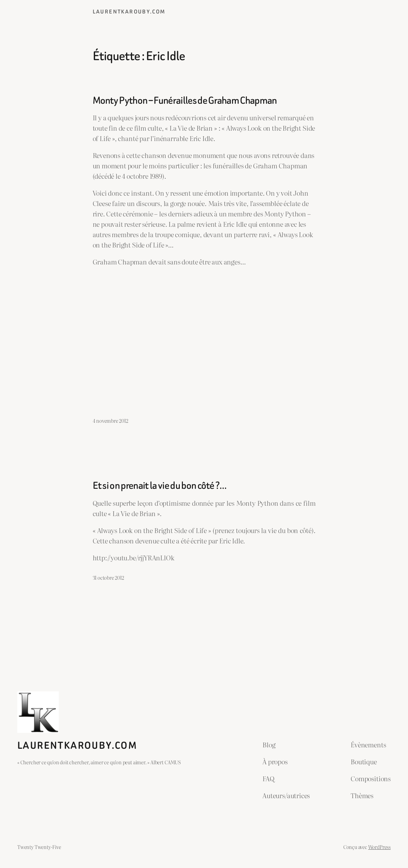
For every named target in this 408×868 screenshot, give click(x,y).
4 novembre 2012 (110, 421)
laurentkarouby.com (129, 12)
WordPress (379, 847)
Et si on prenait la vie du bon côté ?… (160, 486)
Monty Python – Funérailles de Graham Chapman (185, 100)
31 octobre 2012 (108, 577)
